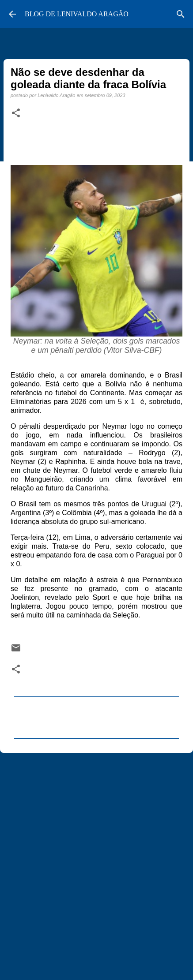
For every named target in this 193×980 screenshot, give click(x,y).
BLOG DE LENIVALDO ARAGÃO (77, 14)
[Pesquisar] (181, 14)
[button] (16, 113)
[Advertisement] (96, 862)
